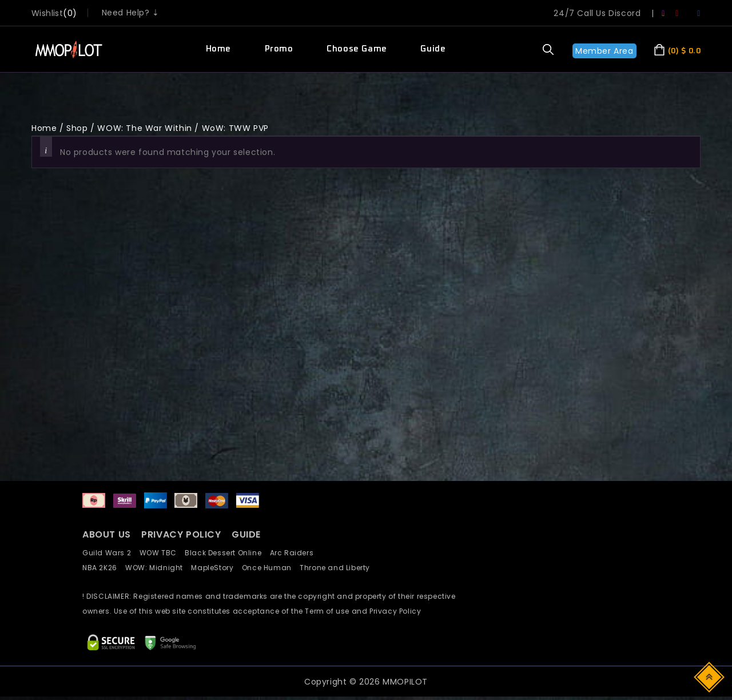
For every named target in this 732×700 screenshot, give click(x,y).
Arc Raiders (295, 553)
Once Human (271, 568)
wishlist (47, 13)
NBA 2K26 (104, 568)
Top (710, 676)
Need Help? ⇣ (131, 13)
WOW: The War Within (144, 128)
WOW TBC (162, 553)
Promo (279, 49)
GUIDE (246, 534)
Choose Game (357, 49)
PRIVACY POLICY (182, 534)
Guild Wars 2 (110, 553)
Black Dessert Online (227, 553)
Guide (433, 49)
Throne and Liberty (338, 568)
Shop (77, 128)
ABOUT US (107, 534)
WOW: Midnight (158, 568)
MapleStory (216, 568)
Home (218, 49)
